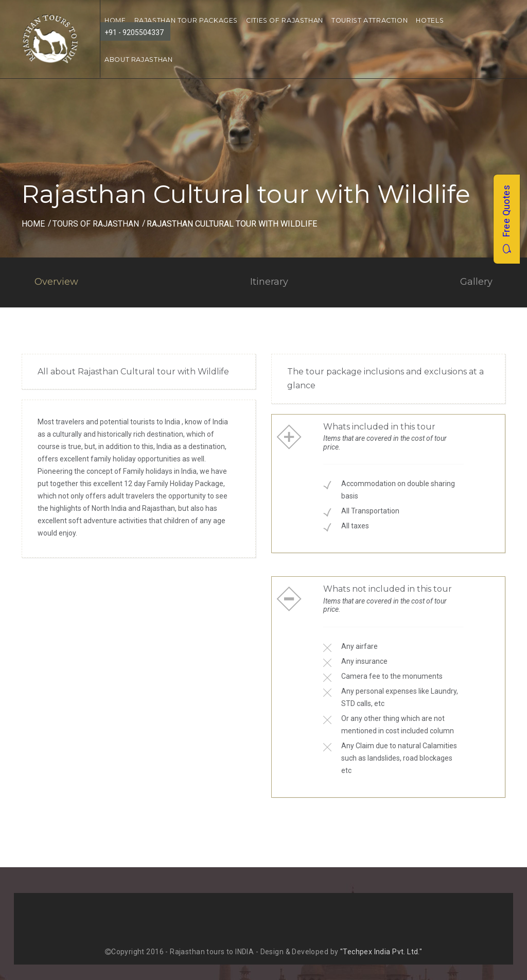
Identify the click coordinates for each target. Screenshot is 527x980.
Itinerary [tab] (269, 282)
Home (33, 224)
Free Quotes (506, 219)
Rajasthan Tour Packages (186, 20)
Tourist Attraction (370, 20)
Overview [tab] (56, 282)
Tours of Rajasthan (96, 224)
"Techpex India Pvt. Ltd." (381, 952)
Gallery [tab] (476, 282)
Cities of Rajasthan (285, 20)
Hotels (430, 20)
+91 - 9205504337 (134, 32)
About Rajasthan (138, 59)
